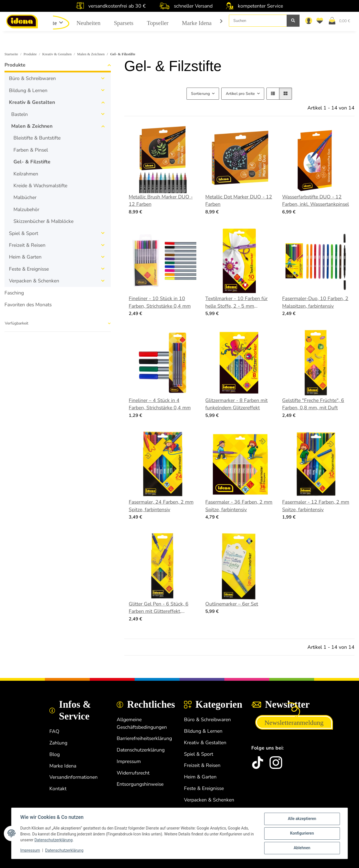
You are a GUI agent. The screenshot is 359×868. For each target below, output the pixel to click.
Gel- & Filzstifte (32, 162)
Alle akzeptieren (302, 819)
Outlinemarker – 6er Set (232, 604)
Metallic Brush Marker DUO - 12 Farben (161, 200)
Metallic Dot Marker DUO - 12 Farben (239, 200)
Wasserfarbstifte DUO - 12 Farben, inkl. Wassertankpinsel (316, 200)
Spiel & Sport (24, 233)
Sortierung (200, 94)
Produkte (15, 65)
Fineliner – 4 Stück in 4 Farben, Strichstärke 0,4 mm (160, 404)
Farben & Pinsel (31, 150)
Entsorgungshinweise (140, 784)
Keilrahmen (26, 174)
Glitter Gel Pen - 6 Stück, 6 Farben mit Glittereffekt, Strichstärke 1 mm (159, 608)
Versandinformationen (73, 777)
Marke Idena (197, 23)
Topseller (158, 23)
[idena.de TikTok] (258, 763)
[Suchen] (258, 21)
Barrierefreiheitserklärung (144, 738)
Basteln (19, 114)
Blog (55, 754)
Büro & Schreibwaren (32, 78)
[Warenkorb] (342, 20)
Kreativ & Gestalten (32, 102)
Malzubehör (26, 209)
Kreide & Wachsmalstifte (40, 186)
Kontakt (58, 789)
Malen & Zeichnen (32, 126)
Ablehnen (302, 848)
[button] (309, 20)
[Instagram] (276, 763)
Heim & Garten (25, 257)
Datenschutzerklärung (58, 840)
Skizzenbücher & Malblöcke (43, 221)
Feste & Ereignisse (29, 269)
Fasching (14, 293)
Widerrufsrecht (133, 773)
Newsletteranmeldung (294, 723)
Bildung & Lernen (28, 90)
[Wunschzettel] (321, 20)
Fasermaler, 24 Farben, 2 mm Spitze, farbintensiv (161, 506)
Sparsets (124, 23)
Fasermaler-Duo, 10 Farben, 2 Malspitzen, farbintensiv (315, 302)
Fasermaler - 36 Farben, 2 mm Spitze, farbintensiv (239, 506)
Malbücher (25, 197)
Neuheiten (88, 23)
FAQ (54, 731)
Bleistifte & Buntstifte (37, 138)
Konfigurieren (302, 833)
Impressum (30, 851)
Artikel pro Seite (240, 94)
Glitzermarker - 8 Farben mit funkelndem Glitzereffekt (236, 404)
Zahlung (58, 743)
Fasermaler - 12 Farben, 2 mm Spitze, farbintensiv (316, 506)
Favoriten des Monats (28, 305)
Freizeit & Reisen (27, 245)
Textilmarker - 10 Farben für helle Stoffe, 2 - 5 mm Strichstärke (236, 302)
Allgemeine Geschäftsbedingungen (142, 723)
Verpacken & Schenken (34, 281)
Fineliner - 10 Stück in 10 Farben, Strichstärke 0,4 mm (160, 302)
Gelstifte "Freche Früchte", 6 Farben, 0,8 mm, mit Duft (313, 404)
